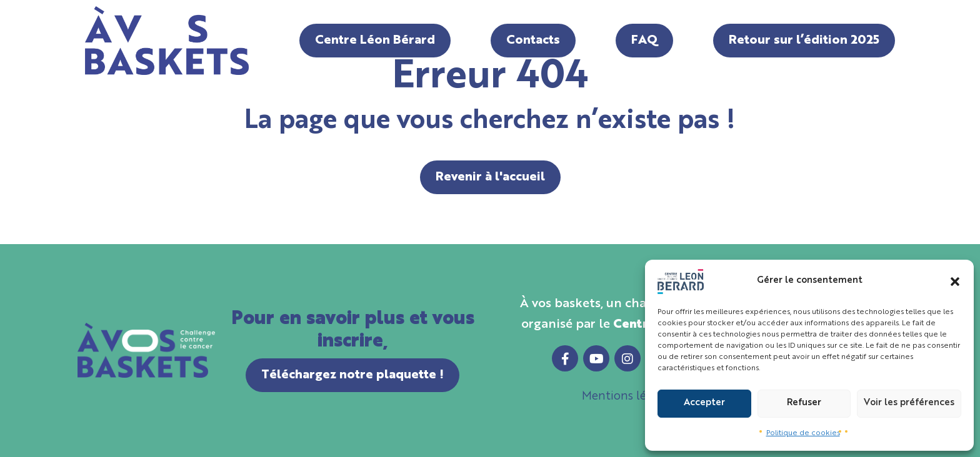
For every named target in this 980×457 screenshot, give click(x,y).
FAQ (644, 41)
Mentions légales (628, 397)
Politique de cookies (803, 433)
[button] (955, 282)
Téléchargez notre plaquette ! (352, 375)
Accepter (704, 403)
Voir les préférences (909, 403)
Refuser (804, 403)
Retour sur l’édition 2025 (804, 41)
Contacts (533, 41)
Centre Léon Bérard (375, 41)
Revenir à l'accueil (490, 177)
